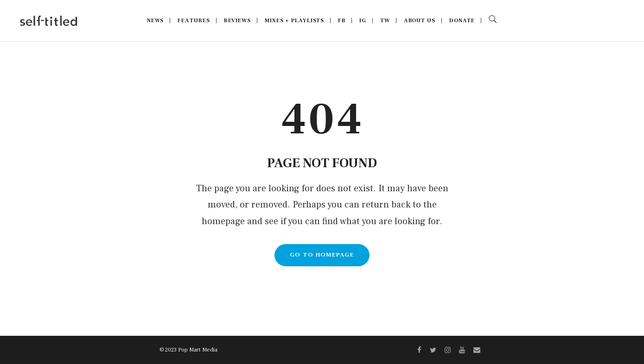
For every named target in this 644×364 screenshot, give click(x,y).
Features (194, 21)
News (156, 21)
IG (363, 21)
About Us (420, 21)
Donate (462, 21)
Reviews (237, 21)
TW (385, 21)
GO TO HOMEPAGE (322, 255)
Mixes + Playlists (294, 21)
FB (342, 21)
